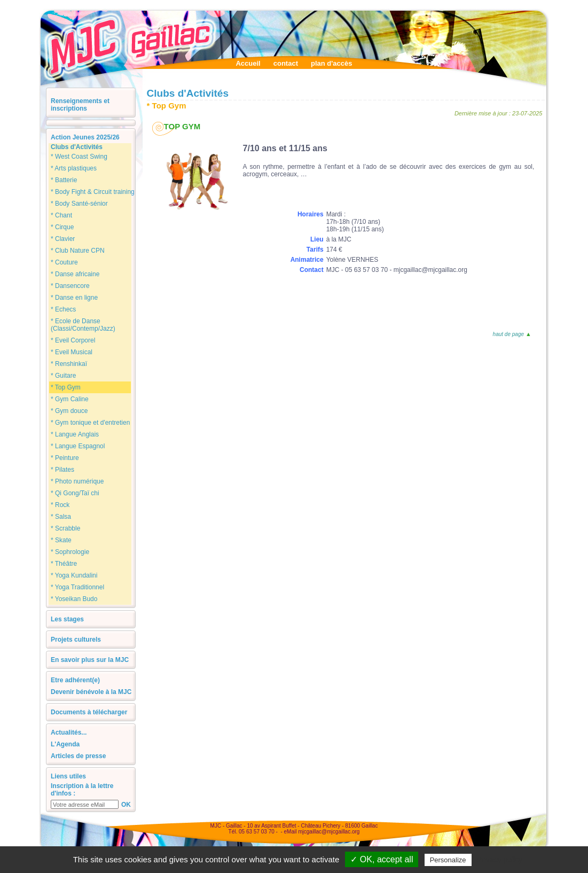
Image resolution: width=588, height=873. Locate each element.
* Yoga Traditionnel (77, 587)
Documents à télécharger (89, 712)
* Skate (61, 540)
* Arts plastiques (74, 168)
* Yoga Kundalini (74, 575)
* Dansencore (70, 286)
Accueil (248, 63)
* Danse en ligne (74, 298)
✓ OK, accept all (382, 859)
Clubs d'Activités (77, 147)
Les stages (67, 619)
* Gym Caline (70, 399)
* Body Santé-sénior (79, 204)
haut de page (512, 334)
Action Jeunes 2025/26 (85, 137)
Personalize (448, 860)
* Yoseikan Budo (74, 599)
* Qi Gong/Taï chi (75, 493)
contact (286, 63)
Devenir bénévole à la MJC (91, 692)
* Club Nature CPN (78, 251)
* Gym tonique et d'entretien (90, 423)
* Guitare (63, 376)
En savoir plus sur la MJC (90, 660)
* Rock (60, 505)
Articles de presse (78, 756)
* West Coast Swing (79, 157)
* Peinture (65, 458)
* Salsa (61, 517)
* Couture (64, 262)
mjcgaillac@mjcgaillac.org (329, 832)
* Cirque (62, 227)
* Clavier (63, 239)
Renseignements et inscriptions (80, 105)
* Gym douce (69, 411)
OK (126, 805)
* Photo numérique (77, 481)
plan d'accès (332, 63)
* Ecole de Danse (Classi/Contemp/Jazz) (83, 325)
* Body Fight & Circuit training (93, 192)
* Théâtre (64, 564)
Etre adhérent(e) (75, 680)
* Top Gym (66, 387)
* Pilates (62, 470)
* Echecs (63, 309)
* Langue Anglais (75, 434)
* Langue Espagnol (78, 446)
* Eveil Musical (72, 352)
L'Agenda (65, 744)
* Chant (61, 215)
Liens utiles (68, 776)
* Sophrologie (70, 552)
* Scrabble (65, 528)
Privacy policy (500, 860)
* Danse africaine (75, 274)
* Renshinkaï (69, 364)
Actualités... (69, 732)
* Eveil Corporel (73, 340)
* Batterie (64, 180)
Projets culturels (76, 640)
